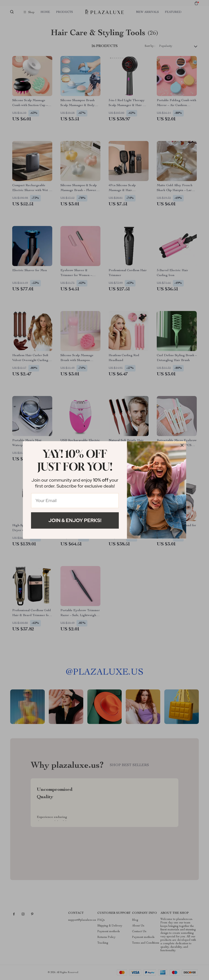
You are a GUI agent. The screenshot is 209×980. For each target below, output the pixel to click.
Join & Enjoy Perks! (75, 520)
